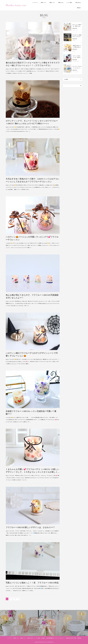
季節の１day (61, 3)
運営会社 (79, 8)
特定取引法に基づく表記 (71, 638)
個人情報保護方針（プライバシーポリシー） (56, 638)
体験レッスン (52, 3)
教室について (44, 3)
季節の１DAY (30, 638)
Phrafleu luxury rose (44, 619)
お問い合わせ (78, 3)
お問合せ (43, 638)
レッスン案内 (69, 3)
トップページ (35, 3)
